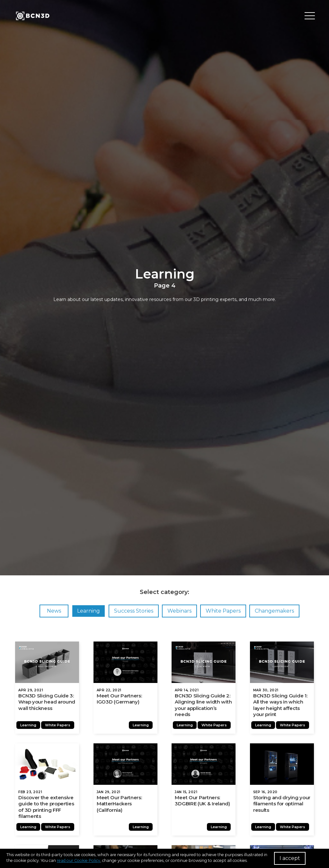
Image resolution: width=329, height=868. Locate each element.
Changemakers (274, 611)
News (54, 611)
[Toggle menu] (310, 16)
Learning (89, 611)
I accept (290, 858)
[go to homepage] (32, 16)
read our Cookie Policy (79, 860)
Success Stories (134, 611)
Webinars (179, 611)
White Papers (223, 611)
